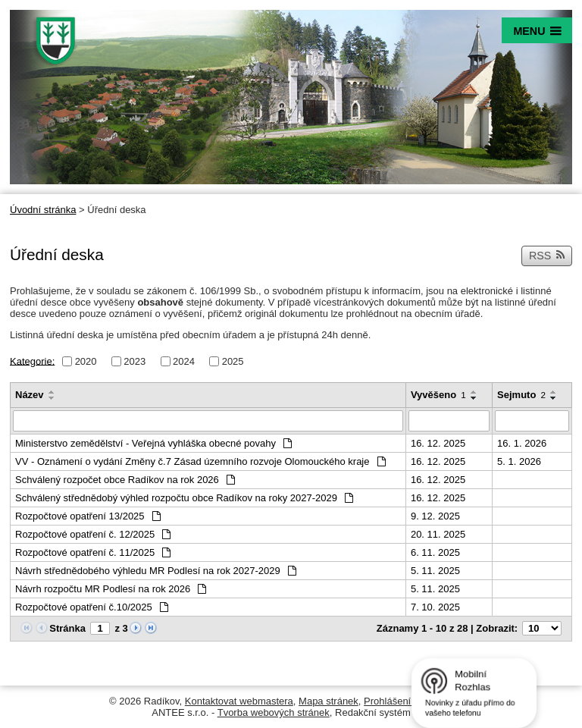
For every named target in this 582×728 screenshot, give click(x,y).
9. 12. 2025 (435, 516)
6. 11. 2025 (435, 552)
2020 (86, 361)
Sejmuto (521, 395)
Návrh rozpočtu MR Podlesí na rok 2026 (111, 589)
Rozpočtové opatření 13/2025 (88, 516)
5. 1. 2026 (519, 461)
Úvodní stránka (43, 210)
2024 (184, 361)
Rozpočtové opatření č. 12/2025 (93, 534)
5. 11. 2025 (435, 571)
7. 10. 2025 (435, 607)
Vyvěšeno (438, 395)
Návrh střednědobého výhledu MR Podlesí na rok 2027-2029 (156, 571)
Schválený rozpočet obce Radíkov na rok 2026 (125, 480)
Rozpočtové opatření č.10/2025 (92, 607)
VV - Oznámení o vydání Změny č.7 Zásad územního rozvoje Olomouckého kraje (200, 461)
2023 (135, 361)
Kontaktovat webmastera (239, 701)
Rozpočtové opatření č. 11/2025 (93, 552)
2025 (233, 361)
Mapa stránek (329, 701)
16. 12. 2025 (438, 443)
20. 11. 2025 (438, 534)
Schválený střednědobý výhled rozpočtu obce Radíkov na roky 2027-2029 (184, 498)
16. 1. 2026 (522, 443)
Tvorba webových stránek (274, 712)
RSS (547, 256)
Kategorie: (32, 361)
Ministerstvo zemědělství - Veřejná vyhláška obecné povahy (153, 443)
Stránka (67, 628)
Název (30, 395)
